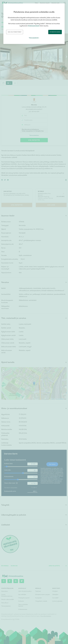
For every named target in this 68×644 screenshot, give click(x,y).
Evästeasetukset (34, 26)
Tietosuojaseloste (34, 38)
